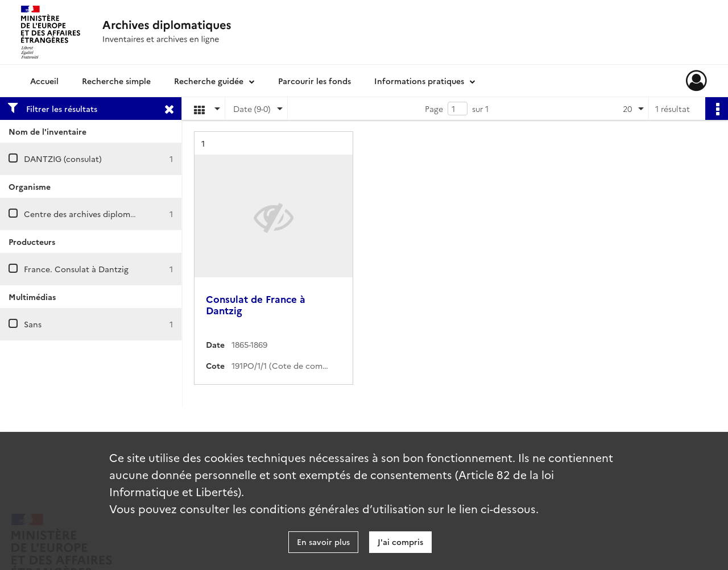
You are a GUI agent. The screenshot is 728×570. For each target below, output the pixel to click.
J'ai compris (400, 542)
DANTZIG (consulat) (63, 159)
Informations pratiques (419, 81)
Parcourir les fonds (315, 81)
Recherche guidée (209, 81)
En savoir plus (323, 542)
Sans (33, 324)
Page (434, 109)
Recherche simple (116, 81)
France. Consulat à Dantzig (76, 269)
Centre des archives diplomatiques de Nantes (112, 214)
